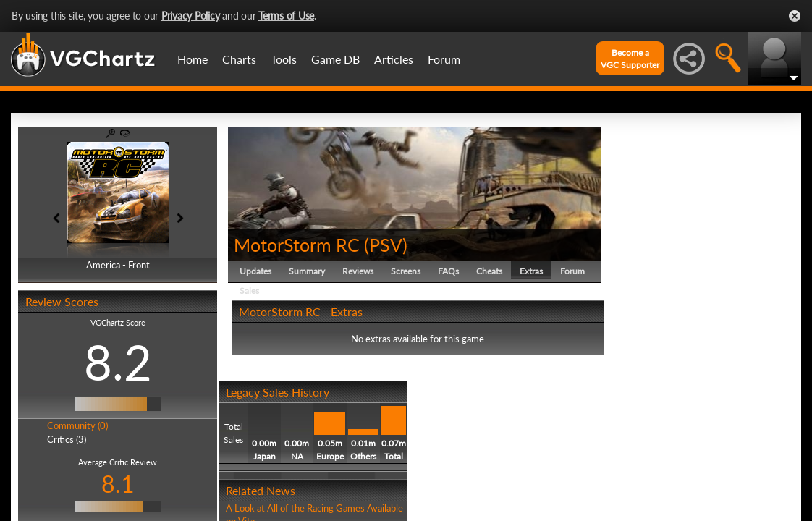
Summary (307, 271)
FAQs (448, 271)
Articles (394, 59)
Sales (249, 291)
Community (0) (77, 425)
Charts (239, 59)
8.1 (118, 484)
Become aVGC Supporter (630, 59)
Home (193, 59)
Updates (255, 271)
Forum (444, 59)
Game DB (335, 59)
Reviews (358, 271)
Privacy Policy (191, 16)
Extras (531, 271)
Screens (406, 271)
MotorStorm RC (297, 245)
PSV (386, 245)
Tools (284, 59)
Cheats (489, 271)
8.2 (118, 362)
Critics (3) (67, 439)
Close (795, 16)
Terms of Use (286, 16)
